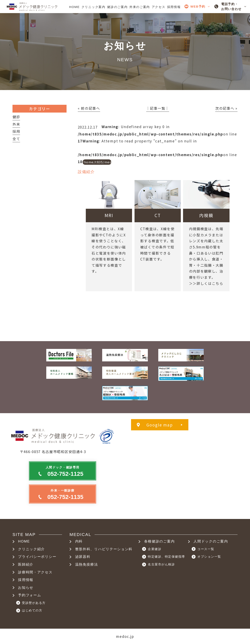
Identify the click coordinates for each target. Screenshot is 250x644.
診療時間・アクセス (35, 572)
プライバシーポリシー (37, 557)
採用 (16, 131)
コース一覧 (206, 549)
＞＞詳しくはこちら (206, 283)
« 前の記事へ (89, 108)
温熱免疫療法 (87, 564)
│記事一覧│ (158, 108)
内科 (79, 541)
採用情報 (26, 580)
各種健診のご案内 (160, 541)
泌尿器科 (83, 557)
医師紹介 (26, 564)
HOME (24, 541)
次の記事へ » (226, 108)
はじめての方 (32, 610)
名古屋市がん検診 (161, 564)
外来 (16, 124)
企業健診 (155, 549)
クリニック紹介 (31, 549)
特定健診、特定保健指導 (166, 557)
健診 (16, 117)
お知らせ (26, 588)
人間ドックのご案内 (211, 541)
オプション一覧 (209, 557)
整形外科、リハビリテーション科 (104, 549)
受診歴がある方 (34, 603)
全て (16, 139)
